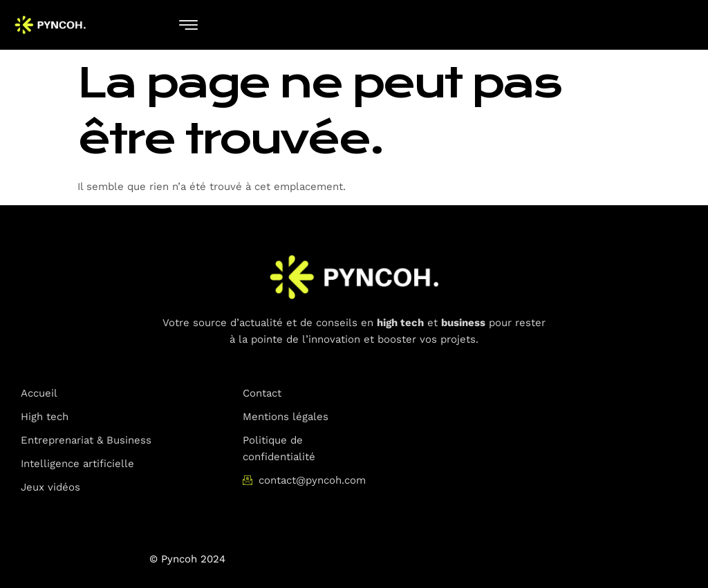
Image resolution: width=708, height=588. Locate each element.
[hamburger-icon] (188, 26)
